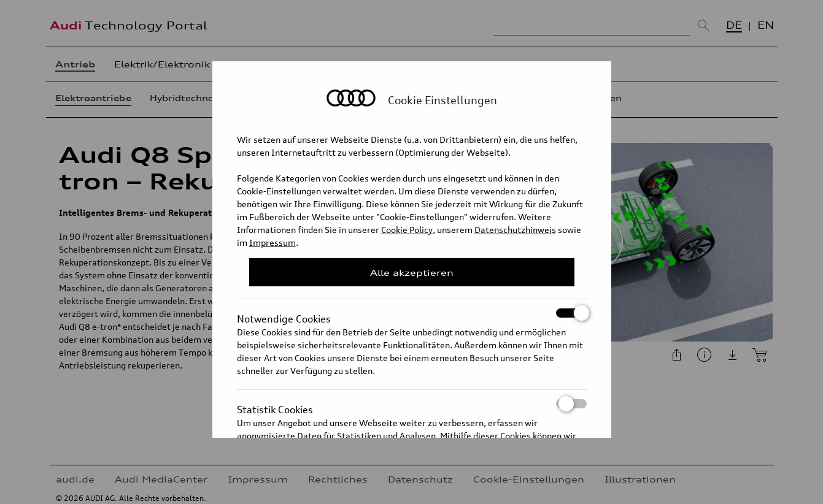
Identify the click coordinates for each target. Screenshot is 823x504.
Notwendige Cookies (412, 313)
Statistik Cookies (412, 404)
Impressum (272, 242)
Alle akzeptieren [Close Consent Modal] (412, 273)
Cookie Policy (407, 230)
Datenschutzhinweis (515, 230)
